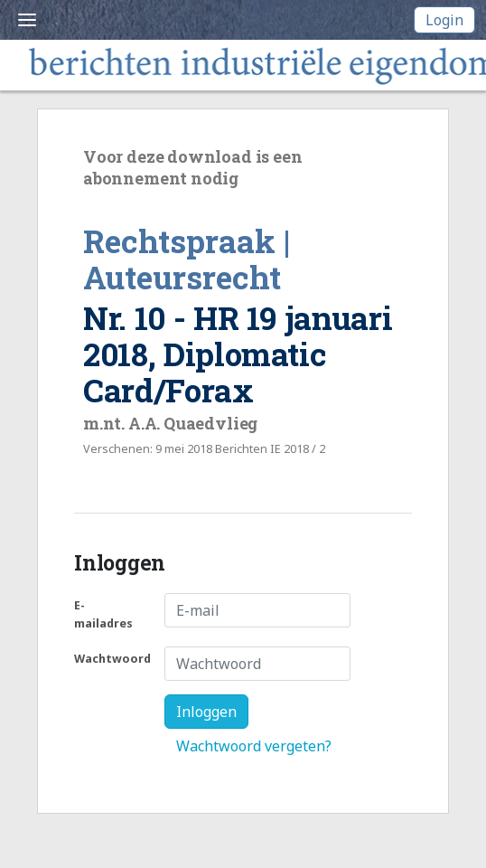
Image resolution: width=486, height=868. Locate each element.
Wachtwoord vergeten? (254, 746)
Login (444, 20)
